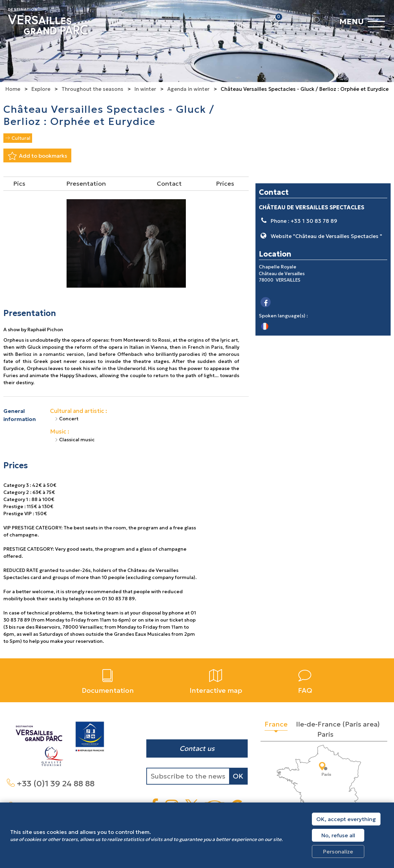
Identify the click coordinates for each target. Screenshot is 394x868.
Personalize (338, 851)
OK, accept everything (346, 819)
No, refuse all (338, 835)
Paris (325, 734)
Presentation (86, 183)
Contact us (197, 748)
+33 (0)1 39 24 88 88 (56, 784)
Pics (19, 183)
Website (326, 236)
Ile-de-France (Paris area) (338, 724)
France (276, 724)
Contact (169, 183)
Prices (225, 183)
